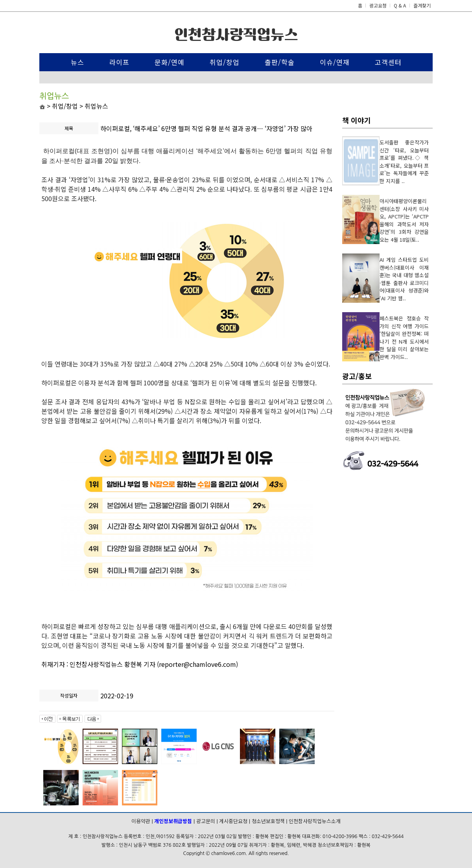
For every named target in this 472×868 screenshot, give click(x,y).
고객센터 (388, 62)
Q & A (400, 5)
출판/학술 (280, 62)
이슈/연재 (335, 62)
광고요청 (379, 5)
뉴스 (77, 62)
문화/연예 (170, 62)
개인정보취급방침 (173, 821)
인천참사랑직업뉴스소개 (315, 821)
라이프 (119, 62)
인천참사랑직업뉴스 (236, 34)
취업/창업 (225, 62)
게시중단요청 (233, 821)
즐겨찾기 (422, 5)
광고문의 (206, 821)
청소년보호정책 (268, 821)
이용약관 (141, 821)
